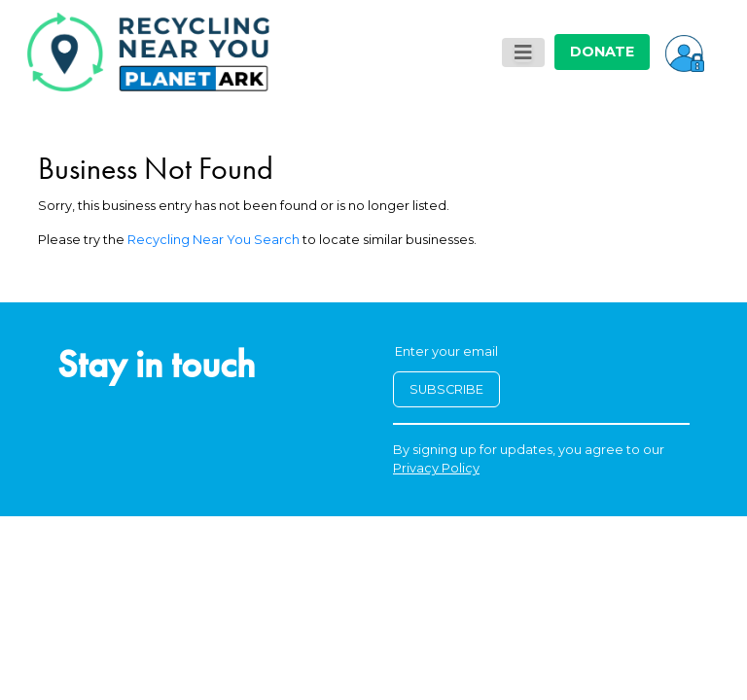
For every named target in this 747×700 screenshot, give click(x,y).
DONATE (602, 52)
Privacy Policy (436, 468)
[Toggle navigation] (523, 52)
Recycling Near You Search (213, 240)
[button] (685, 52)
